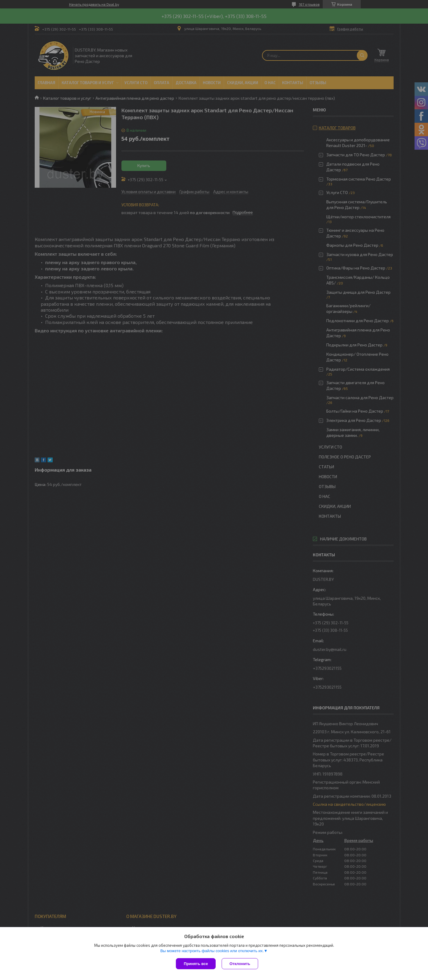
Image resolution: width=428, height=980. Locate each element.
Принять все (196, 964)
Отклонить (240, 964)
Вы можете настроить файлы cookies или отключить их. (212, 951)
